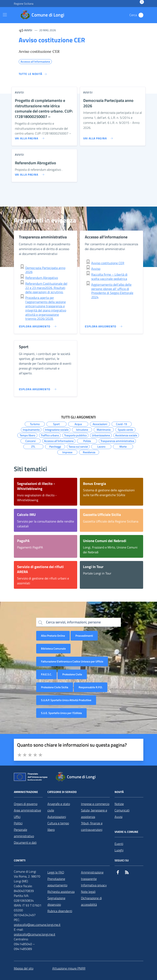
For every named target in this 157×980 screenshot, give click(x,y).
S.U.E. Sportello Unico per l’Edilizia (61, 713)
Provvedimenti (84, 636)
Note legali (88, 892)
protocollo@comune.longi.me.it (35, 934)
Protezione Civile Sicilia (55, 687)
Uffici (17, 817)
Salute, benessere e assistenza (94, 813)
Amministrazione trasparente (92, 875)
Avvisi (119, 817)
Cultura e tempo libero (58, 826)
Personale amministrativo (24, 833)
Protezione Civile (72, 674)
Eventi (119, 844)
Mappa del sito (24, 968)
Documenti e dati (25, 842)
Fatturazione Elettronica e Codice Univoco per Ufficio (72, 661)
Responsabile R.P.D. (91, 687)
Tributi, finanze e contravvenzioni (92, 826)
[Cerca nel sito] (141, 15)
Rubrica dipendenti (60, 911)
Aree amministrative (27, 810)
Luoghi (119, 850)
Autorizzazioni (57, 817)
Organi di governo (26, 804)
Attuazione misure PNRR (69, 968)
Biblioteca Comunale (53, 648)
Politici (18, 823)
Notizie (119, 804)
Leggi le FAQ (56, 872)
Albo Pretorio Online (53, 636)
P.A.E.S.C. (46, 674)
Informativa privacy (94, 885)
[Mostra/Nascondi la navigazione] (5, 15)
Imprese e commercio (95, 804)
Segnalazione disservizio (56, 901)
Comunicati (122, 810)
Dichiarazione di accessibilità (91, 901)
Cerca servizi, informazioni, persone (73, 622)
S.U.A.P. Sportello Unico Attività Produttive (66, 700)
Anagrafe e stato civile (59, 807)
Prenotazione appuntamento (57, 882)
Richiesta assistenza (61, 892)
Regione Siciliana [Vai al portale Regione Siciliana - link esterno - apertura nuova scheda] (24, 4)
